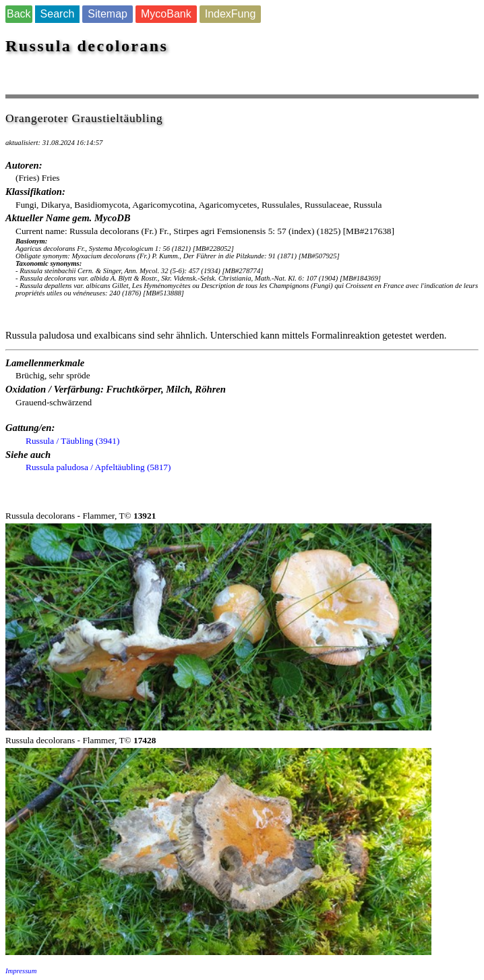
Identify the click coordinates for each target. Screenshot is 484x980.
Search (58, 14)
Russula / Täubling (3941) (72, 441)
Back (19, 14)
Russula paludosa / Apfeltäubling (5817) (98, 467)
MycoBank (166, 14)
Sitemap (108, 14)
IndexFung (231, 14)
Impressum (21, 971)
